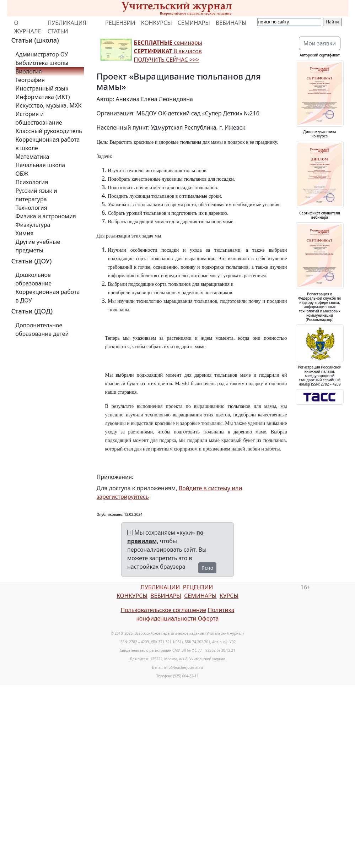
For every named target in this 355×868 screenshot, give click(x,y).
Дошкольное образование (34, 279)
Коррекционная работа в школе (48, 144)
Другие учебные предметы (38, 246)
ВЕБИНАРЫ (231, 23)
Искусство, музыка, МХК (49, 105)
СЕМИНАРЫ (194, 23)
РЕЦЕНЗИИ (120, 23)
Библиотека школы (42, 63)
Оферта (208, 618)
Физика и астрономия (46, 216)
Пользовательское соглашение (163, 610)
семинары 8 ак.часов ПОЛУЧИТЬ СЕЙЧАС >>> (168, 51)
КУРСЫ (229, 596)
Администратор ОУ (42, 54)
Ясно (207, 568)
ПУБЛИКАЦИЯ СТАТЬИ (67, 27)
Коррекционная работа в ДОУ (48, 296)
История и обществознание (39, 118)
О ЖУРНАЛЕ (28, 27)
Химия (25, 233)
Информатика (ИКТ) (43, 97)
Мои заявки (320, 43)
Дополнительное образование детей (42, 329)
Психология (32, 182)
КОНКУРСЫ (157, 23)
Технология (31, 208)
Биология (29, 71)
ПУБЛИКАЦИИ (160, 587)
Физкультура (33, 225)
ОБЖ (22, 174)
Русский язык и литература (36, 195)
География (30, 80)
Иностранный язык (42, 88)
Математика (33, 157)
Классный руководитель (49, 131)
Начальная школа (41, 165)
